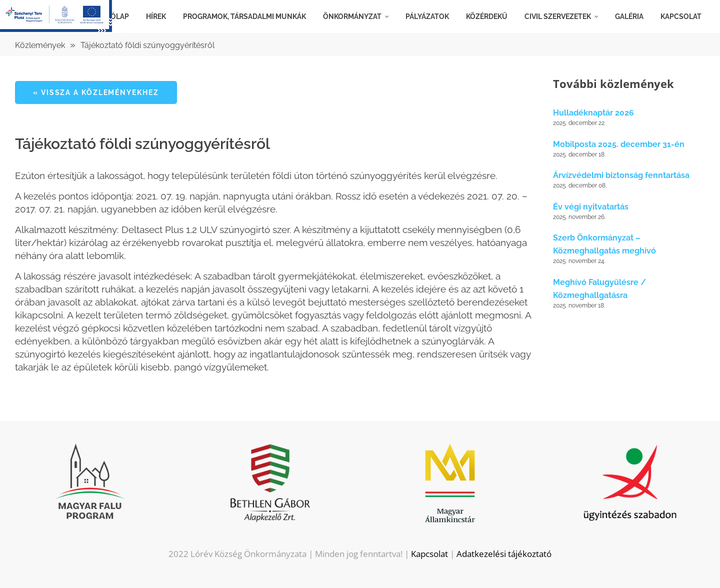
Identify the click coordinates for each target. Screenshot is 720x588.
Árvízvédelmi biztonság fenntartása (621, 175)
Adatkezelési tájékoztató (504, 554)
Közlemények (40, 45)
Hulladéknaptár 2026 (593, 113)
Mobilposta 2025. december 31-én (619, 144)
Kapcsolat (429, 554)
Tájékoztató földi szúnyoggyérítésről (147, 45)
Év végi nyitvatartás (591, 207)
